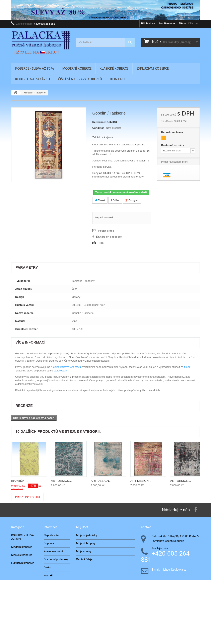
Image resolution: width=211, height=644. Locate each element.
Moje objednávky (87, 535)
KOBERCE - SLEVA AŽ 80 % (35, 68)
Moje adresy (84, 551)
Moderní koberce (77, 68)
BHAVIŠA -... (20, 481)
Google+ (132, 200)
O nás (47, 567)
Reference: (99, 122)
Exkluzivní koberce (153, 68)
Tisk (101, 243)
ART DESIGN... (61, 481)
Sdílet (115, 200)
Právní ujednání (53, 551)
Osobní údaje (84, 559)
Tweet (100, 200)
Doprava (49, 543)
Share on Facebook (109, 237)
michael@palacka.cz (173, 570)
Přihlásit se (148, 23)
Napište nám (167, 23)
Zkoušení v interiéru (56, 599)
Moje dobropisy (86, 543)
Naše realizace (53, 583)
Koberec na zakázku (33, 79)
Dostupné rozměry (173, 145)
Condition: (99, 128)
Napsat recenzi (104, 217)
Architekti (50, 591)
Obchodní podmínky (56, 559)
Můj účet (82, 527)
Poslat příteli (106, 231)
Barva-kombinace (172, 132)
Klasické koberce (114, 68)
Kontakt (118, 79)
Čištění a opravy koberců (80, 79)
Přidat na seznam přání (174, 162)
